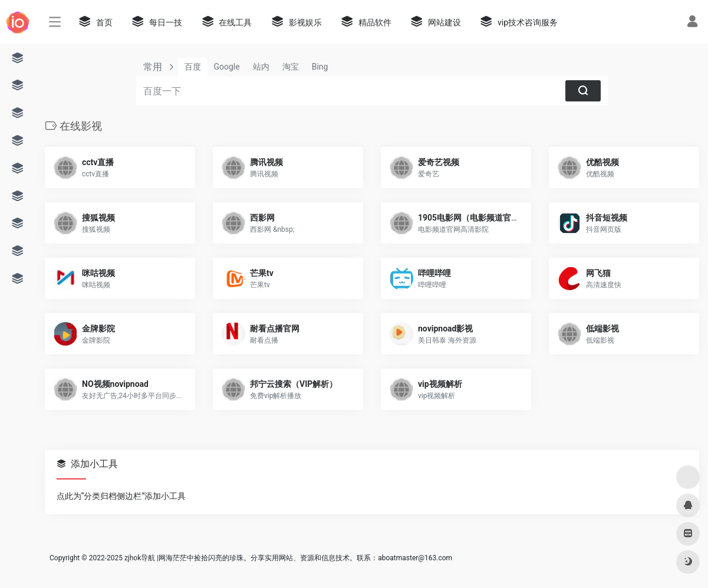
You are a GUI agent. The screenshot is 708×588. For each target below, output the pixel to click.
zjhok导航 (140, 558)
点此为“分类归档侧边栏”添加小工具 (121, 496)
